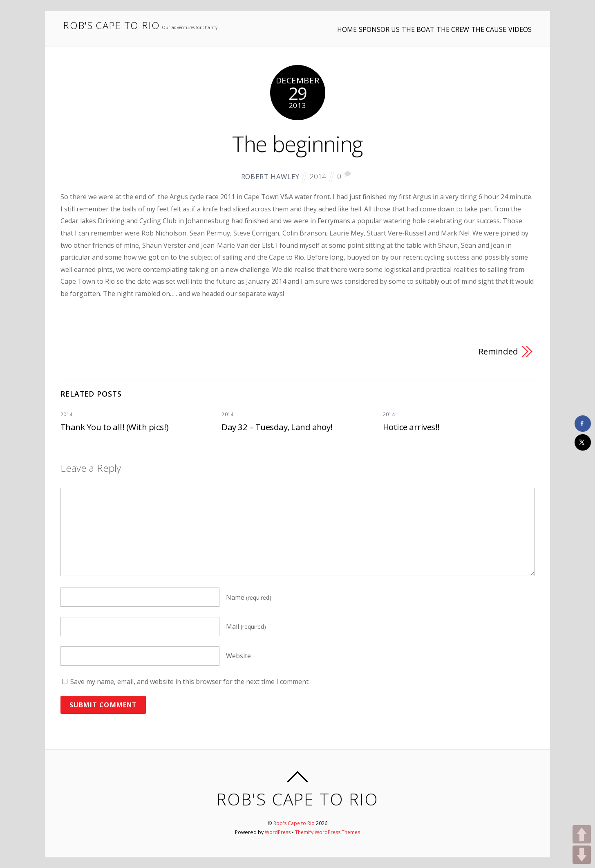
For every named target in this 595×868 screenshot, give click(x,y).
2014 (319, 176)
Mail (246, 626)
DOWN (582, 855)
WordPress (277, 832)
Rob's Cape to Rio (294, 823)
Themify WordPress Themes (328, 832)
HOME (302, 24)
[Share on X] (583, 442)
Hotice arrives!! (412, 426)
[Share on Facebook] (583, 424)
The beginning (297, 143)
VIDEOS (512, 24)
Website (238, 656)
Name (249, 597)
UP (582, 834)
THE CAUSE (474, 24)
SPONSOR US (342, 24)
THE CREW (430, 24)
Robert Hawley (269, 176)
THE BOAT (388, 24)
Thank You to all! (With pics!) (114, 426)
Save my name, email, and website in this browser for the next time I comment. (190, 682)
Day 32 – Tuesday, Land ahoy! (277, 426)
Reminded (498, 351)
